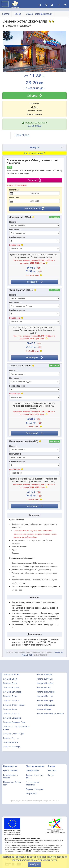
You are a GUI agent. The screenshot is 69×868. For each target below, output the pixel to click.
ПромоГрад (22, 135)
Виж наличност (34, 209)
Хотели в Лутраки (45, 679)
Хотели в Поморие (45, 701)
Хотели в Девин (10, 696)
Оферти (35, 96)
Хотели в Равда (44, 709)
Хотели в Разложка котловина (50, 714)
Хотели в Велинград (12, 692)
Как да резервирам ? (34, 153)
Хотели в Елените (11, 701)
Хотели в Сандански (12, 718)
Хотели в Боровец (11, 688)
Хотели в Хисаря (11, 742)
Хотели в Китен (10, 709)
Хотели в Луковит (45, 675)
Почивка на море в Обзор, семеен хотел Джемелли (32, 162)
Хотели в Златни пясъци (14, 705)
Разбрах (34, 864)
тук (55, 860)
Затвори (34, 180)
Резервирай (35, 282)
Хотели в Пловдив (45, 696)
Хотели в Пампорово (46, 692)
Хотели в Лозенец (11, 714)
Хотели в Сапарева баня (14, 722)
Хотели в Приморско (46, 705)
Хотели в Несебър (45, 683)
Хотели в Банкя (10, 679)
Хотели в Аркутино (12, 675)
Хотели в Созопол (11, 738)
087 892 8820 (34, 126)
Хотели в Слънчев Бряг (14, 734)
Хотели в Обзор (44, 688)
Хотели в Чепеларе (12, 747)
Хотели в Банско (11, 683)
